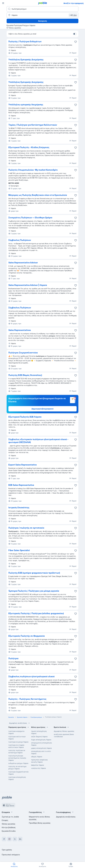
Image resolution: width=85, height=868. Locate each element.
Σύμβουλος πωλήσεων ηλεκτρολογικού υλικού (32, 676)
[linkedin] (20, 839)
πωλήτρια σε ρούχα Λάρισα (18, 742)
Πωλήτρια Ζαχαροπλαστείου (23, 353)
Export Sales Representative (23, 465)
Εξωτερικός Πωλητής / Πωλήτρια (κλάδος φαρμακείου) (36, 613)
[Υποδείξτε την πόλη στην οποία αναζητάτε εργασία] (42, 15)
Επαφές (5, 820)
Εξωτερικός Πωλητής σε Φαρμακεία (27, 636)
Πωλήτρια (13, 658)
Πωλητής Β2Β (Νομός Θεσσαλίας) (25, 375)
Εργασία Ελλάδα (9, 831)
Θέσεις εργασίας (9, 824)
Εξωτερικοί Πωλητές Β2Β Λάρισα (25, 417)
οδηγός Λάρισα (37, 757)
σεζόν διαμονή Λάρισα (39, 737)
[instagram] (9, 839)
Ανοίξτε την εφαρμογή (74, 3)
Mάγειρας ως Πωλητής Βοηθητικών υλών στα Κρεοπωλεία (38, 195)
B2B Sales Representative (21, 485)
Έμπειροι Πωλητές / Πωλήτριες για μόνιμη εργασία (34, 591)
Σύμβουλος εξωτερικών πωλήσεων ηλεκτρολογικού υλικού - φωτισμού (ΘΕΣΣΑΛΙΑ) (38, 441)
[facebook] (4, 839)
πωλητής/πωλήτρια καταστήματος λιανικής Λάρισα (17, 758)
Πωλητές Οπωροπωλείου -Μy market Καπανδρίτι (33, 170)
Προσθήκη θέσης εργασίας (40, 823)
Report (73, 53)
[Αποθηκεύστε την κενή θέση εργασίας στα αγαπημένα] (76, 42)
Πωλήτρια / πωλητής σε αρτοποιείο (26, 528)
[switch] (75, 34)
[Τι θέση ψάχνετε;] (42, 9)
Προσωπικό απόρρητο (11, 855)
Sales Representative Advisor (23, 263)
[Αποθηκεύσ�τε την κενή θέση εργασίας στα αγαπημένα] (76, 60)
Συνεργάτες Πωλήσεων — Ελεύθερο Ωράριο (30, 218)
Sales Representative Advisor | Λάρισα (28, 285)
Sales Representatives (20, 330)
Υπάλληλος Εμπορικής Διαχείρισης (26, 60)
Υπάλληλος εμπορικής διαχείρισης (26, 105)
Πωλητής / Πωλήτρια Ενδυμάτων (25, 42)
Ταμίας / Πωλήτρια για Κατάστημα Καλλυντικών (33, 125)
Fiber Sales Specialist (19, 550)
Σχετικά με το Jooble (10, 817)
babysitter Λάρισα (38, 765)
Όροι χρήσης (7, 850)
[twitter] (15, 839)
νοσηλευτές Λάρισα (38, 768)
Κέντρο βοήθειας (9, 827)
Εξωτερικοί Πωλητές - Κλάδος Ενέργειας (29, 147)
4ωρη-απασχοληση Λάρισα (41, 740)
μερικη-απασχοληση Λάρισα (41, 748)
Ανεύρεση (42, 21)
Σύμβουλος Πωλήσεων (20, 240)
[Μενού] (3, 3)
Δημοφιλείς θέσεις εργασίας (64, 731)
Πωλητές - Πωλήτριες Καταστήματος (27, 699)
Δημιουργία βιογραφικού (42, 409)
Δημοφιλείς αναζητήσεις (20, 723)
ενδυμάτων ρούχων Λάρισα (18, 763)
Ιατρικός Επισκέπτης (19, 508)
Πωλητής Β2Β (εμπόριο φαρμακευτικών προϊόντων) (34, 573)
